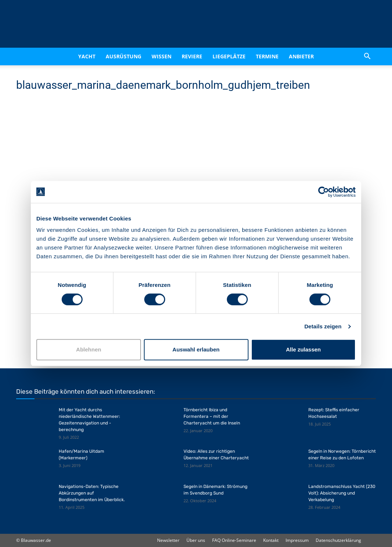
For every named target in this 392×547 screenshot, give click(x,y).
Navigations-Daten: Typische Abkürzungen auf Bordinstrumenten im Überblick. (92, 493)
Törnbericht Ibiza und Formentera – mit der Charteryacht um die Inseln (212, 416)
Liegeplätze (229, 56)
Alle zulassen (303, 349)
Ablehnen (88, 349)
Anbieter (301, 56)
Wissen (161, 56)
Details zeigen (323, 326)
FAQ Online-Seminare (234, 540)
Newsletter (168, 540)
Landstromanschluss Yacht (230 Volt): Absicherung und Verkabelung (342, 493)
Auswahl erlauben (196, 349)
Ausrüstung (124, 56)
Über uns (196, 540)
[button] (367, 56)
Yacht (87, 56)
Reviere (192, 56)
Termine (267, 56)
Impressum (297, 540)
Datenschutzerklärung (338, 540)
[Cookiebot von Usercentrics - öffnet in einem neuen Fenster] (324, 192)
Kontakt (271, 540)
